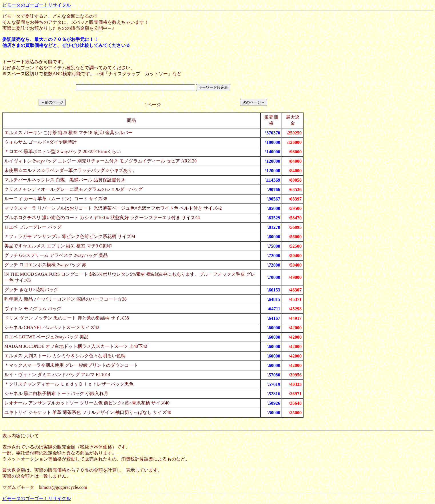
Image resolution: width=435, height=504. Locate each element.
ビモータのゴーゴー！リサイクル (37, 5)
